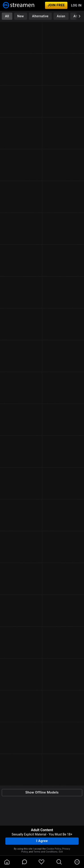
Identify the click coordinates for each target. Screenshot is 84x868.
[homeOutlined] (7, 862)
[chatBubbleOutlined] (25, 862)
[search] (59, 862)
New (20, 16)
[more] (77, 862)
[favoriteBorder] (41, 862)
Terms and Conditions (45, 852)
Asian (61, 16)
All (7, 16)
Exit (61, 852)
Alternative (40, 16)
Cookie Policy (54, 849)
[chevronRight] (80, 16)
